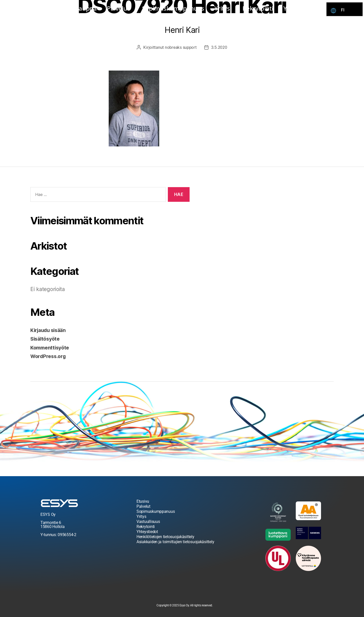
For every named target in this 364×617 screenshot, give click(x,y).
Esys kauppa (79, 8)
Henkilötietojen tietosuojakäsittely (165, 537)
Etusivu (143, 501)
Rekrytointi (258, 8)
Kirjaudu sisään (50, 330)
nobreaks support (180, 47)
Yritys (223, 8)
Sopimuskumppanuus (173, 8)
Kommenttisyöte (51, 348)
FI (344, 10)
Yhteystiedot (301, 8)
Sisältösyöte (46, 339)
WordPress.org (50, 356)
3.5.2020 (220, 47)
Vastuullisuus (148, 522)
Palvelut (119, 8)
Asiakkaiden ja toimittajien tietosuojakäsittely (175, 542)
